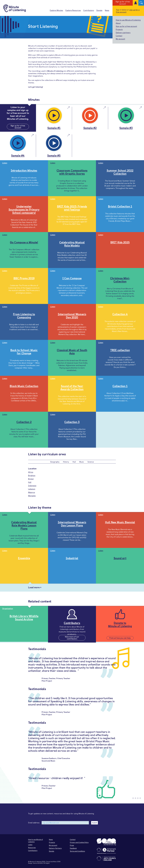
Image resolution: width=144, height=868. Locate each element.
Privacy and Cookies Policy (79, 842)
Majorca (31, 492)
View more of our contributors (72, 638)
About (118, 23)
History (66, 462)
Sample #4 (18, 155)
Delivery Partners (55, 848)
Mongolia (32, 496)
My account (120, 39)
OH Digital (46, 863)
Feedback (73, 848)
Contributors (89, 10)
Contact (119, 36)
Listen (30, 845)
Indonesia (32, 485)
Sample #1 (54, 128)
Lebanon (32, 489)
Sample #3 (126, 128)
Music (82, 462)
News (107, 10)
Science (91, 462)
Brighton (32, 475)
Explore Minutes (56, 10)
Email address (34, 823)
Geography (55, 462)
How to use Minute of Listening (128, 20)
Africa (31, 472)
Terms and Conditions (77, 851)
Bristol (31, 479)
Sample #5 (54, 155)
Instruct (35, 863)
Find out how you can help (120, 638)
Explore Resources (73, 10)
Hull (74, 462)
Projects (119, 29)
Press (72, 845)
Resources (32, 848)
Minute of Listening (35, 861)
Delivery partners (123, 32)
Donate (99, 10)
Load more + (35, 587)
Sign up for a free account (123, 3)
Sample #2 (90, 128)
